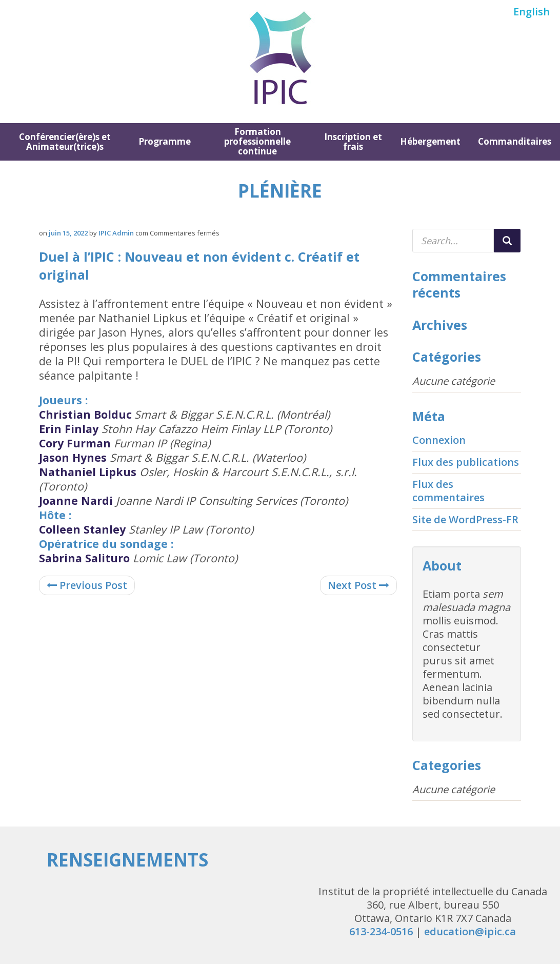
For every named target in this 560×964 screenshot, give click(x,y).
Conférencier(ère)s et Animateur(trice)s (65, 142)
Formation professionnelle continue (257, 141)
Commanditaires (515, 141)
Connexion (439, 440)
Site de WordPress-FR (465, 519)
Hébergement (430, 141)
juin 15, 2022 (68, 233)
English (532, 12)
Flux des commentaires (448, 491)
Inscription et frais (353, 142)
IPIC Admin (116, 233)
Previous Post (87, 585)
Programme (165, 141)
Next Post (358, 585)
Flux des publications (466, 462)
